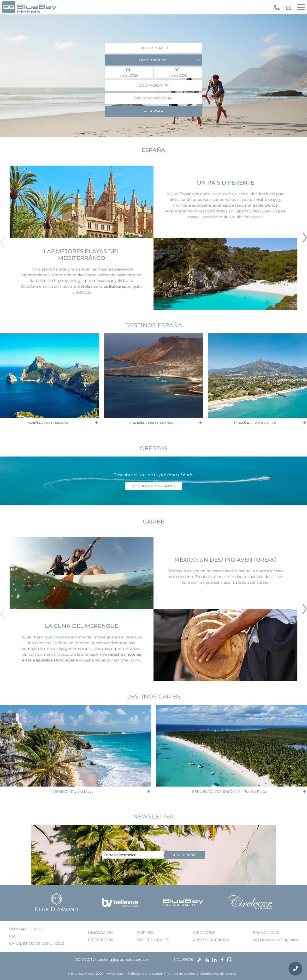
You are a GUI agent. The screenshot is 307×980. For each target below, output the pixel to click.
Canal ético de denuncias (37, 943)
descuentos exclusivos (154, 486)
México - (73, 791)
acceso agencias (211, 940)
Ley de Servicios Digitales (275, 940)
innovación (100, 933)
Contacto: (86, 959)
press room (101, 940)
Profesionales (153, 940)
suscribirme (185, 855)
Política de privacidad (145, 974)
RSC (13, 936)
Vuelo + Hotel (152, 48)
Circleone (204, 933)
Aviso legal (115, 974)
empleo (145, 933)
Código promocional (154, 98)
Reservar (153, 111)
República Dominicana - (229, 791)
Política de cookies (181, 974)
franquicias (266, 933)
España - (47, 423)
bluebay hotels (26, 929)
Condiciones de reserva (218, 974)
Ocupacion (151, 85)
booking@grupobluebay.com (123, 959)
